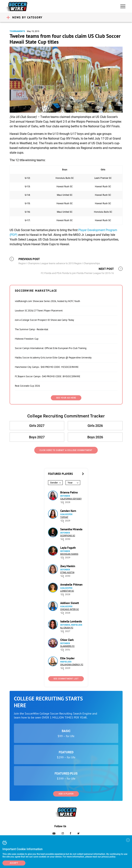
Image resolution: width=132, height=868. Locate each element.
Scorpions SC (68, 536)
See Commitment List (66, 679)
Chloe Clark (67, 640)
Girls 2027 (37, 426)
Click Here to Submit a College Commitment (66, 450)
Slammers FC (67, 646)
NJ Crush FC (67, 628)
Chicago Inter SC (70, 609)
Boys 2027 (37, 437)
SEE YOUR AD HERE (66, 398)
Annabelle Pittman (71, 585)
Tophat (64, 517)
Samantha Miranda (71, 529)
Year (70, 483)
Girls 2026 (95, 426)
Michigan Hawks (69, 554)
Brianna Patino (69, 492)
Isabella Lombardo (71, 621)
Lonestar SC (67, 591)
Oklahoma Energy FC (72, 665)
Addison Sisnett (70, 603)
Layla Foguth (68, 548)
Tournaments (17, 31)
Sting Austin (67, 572)
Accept (14, 863)
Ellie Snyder (67, 658)
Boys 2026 (95, 437)
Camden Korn (68, 511)
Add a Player (66, 794)
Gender (54, 483)
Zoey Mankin (68, 566)
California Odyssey (71, 499)
